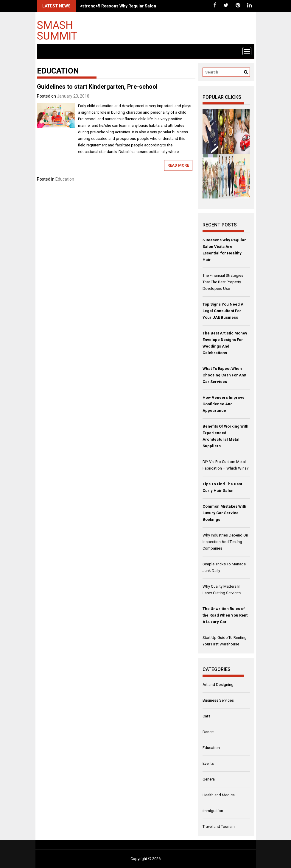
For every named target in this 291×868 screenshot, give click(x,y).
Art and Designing (218, 685)
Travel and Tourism (219, 826)
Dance (208, 732)
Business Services (218, 700)
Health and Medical (219, 795)
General (209, 779)
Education (65, 179)
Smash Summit (57, 30)
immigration (213, 811)
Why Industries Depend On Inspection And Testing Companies (225, 542)
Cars (206, 716)
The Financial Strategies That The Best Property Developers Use (223, 282)
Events (208, 763)
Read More (178, 165)
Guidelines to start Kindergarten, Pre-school (97, 87)
